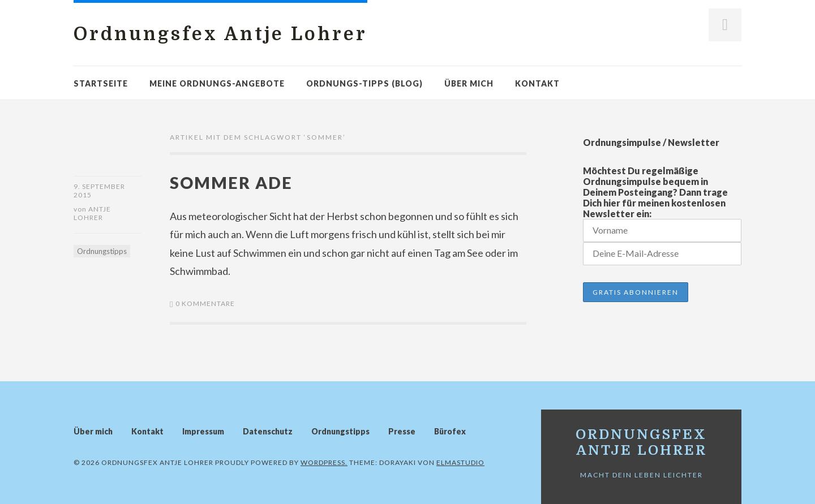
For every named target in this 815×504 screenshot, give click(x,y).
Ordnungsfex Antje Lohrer (220, 34)
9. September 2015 (99, 191)
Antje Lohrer (92, 213)
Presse (402, 431)
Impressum (203, 431)
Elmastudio (460, 462)
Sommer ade (231, 182)
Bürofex (450, 431)
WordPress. (324, 462)
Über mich (469, 83)
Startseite (101, 83)
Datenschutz (268, 431)
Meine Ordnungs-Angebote (217, 83)
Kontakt (537, 83)
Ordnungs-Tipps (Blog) (364, 83)
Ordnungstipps (102, 251)
